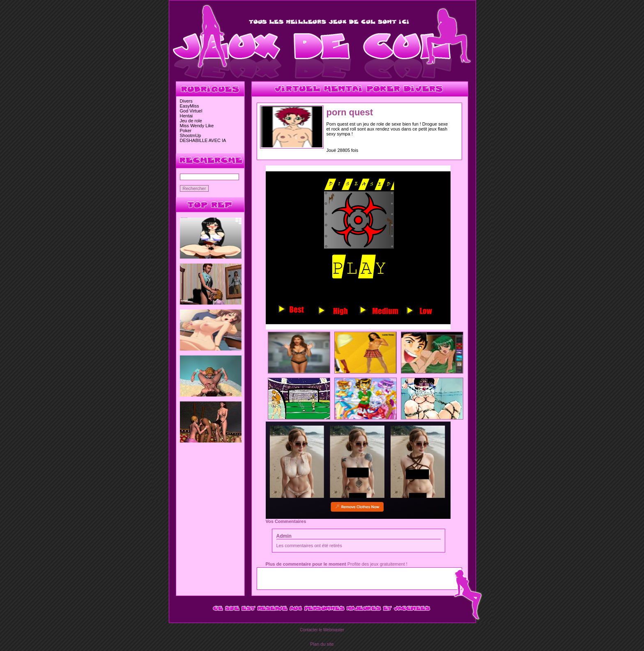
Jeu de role (191, 121)
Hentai (186, 116)
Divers (186, 101)
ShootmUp (191, 135)
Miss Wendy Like (197, 126)
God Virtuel (191, 111)
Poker (186, 131)
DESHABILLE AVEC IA (203, 140)
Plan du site (322, 644)
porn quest (350, 112)
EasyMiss (190, 106)
